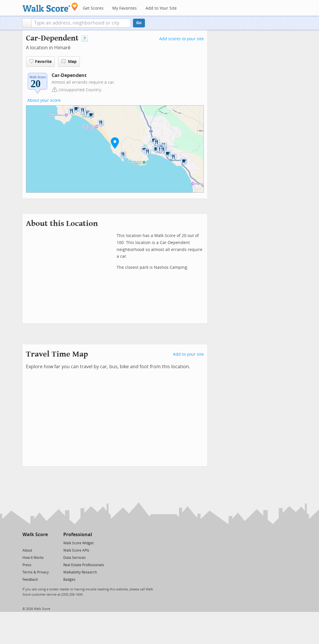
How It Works (33, 558)
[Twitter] (26, 543)
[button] (27, 23)
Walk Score (35, 535)
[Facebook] (35, 543)
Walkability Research (80, 572)
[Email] (44, 543)
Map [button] (69, 62)
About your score (44, 100)
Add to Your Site (161, 8)
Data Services (75, 558)
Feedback (30, 580)
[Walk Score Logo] (50, 7)
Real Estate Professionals (84, 565)
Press (27, 565)
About (27, 550)
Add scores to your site (182, 39)
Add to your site (188, 354)
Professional (78, 535)
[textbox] (81, 23)
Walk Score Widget (78, 543)
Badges (69, 580)
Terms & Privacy (36, 572)
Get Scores (93, 8)
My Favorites (125, 8)
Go (139, 23)
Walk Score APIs (76, 550)
